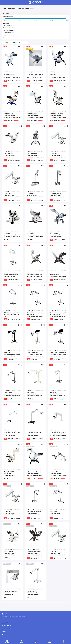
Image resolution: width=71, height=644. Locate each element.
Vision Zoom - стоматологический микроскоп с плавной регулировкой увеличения (57, 513)
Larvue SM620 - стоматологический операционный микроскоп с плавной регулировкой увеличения (35, 235)
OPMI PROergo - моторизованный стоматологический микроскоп (56, 235)
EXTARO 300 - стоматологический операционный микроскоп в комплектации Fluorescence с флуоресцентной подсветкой (58, 553)
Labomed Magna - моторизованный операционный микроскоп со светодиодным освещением (35, 195)
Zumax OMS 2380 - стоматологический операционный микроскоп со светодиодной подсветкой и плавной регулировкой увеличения (12, 553)
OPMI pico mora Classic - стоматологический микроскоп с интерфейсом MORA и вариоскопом (34, 474)
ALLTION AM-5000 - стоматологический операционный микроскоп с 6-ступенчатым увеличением (12, 155)
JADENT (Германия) (8, 35)
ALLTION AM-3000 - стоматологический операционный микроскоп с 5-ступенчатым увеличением (35, 116)
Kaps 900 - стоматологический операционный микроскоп (57, 76)
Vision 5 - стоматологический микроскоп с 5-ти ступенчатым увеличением (58, 314)
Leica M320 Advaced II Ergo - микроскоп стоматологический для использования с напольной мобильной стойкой (35, 434)
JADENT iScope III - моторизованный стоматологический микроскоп (33, 593)
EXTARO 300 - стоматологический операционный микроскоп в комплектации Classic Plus (58, 155)
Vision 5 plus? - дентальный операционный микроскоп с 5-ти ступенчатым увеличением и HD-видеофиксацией (58, 354)
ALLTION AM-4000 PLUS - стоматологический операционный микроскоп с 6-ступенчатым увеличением (58, 116)
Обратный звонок (5, 627)
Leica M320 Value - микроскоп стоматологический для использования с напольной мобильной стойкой (58, 434)
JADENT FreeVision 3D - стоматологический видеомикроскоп (11, 593)
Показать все (6, 37)
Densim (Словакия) (8, 33)
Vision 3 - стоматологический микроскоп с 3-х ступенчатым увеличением (35, 314)
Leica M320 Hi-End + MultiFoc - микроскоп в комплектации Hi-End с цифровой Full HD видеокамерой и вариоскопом (35, 76)
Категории (6, 42)
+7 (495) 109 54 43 (6, 625)
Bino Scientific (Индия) (9, 28)
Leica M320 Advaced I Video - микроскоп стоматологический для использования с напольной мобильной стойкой (12, 434)
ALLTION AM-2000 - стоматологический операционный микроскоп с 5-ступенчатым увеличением (12, 116)
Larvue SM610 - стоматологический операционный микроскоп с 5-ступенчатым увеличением (12, 235)
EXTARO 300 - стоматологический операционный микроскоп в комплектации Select (12, 513)
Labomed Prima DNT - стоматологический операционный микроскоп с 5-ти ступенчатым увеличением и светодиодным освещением (58, 195)
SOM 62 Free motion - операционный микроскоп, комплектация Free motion (35, 275)
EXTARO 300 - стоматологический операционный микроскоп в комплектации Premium (12, 195)
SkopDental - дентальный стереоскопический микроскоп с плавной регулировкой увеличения (34, 513)
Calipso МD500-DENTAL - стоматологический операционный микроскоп (34, 553)
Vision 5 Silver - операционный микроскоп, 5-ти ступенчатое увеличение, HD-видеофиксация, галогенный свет (12, 394)
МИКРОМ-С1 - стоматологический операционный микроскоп (34, 394)
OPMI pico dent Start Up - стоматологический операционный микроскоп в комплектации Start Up (12, 76)
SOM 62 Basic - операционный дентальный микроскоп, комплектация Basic (12, 275)
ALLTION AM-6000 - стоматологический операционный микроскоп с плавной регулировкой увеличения (35, 155)
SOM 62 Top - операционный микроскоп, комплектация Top (12, 314)
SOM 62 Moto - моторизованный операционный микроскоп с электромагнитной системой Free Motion (58, 275)
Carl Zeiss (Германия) (9, 30)
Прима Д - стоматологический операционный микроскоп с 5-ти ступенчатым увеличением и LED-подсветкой (58, 394)
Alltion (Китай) (7, 26)
